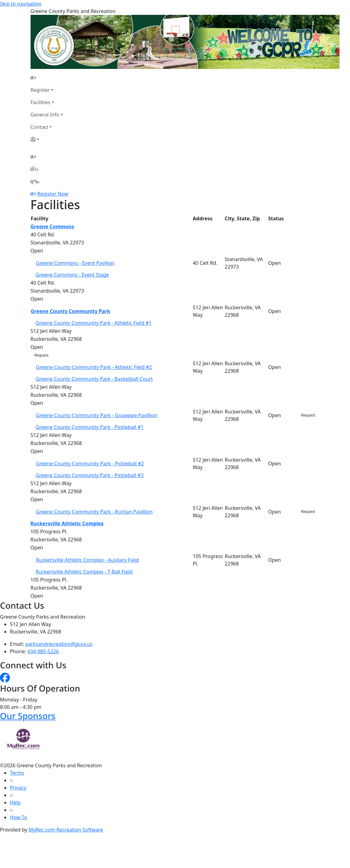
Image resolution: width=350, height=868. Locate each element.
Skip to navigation (21, 4)
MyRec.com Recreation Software (66, 830)
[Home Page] (47, 78)
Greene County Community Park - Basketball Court (94, 379)
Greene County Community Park (71, 311)
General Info (45, 115)
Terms (17, 773)
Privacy (18, 788)
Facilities (40, 102)
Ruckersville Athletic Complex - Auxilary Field (87, 560)
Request (42, 355)
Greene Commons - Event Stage (72, 275)
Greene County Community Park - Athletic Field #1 (94, 323)
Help (15, 802)
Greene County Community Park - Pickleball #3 (90, 475)
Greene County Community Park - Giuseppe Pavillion (97, 415)
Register (40, 90)
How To (18, 817)
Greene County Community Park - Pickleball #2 (90, 464)
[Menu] (35, 181)
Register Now (53, 194)
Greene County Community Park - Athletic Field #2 (94, 367)
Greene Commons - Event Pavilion (75, 263)
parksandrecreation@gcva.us (59, 644)
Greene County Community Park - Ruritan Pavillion (94, 512)
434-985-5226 (43, 651)
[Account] (47, 139)
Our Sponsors (28, 716)
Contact (40, 127)
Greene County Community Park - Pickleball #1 (90, 427)
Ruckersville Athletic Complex (67, 523)
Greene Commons (53, 227)
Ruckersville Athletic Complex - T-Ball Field (84, 572)
